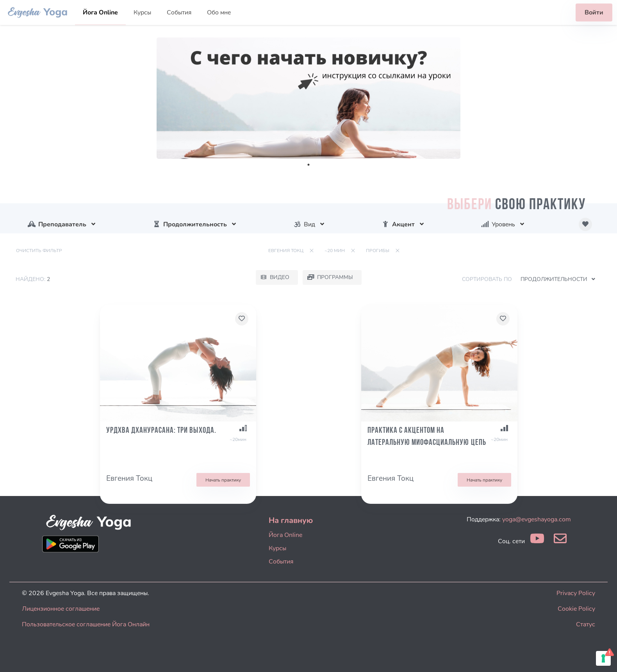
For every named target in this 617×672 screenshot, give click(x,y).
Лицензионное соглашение (61, 609)
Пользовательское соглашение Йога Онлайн (86, 624)
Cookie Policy (576, 609)
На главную (291, 520)
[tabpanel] (308, 98)
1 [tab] (308, 165)
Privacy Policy (576, 593)
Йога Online (100, 12)
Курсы (142, 12)
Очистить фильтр (39, 251)
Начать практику (223, 480)
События (179, 12)
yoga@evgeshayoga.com (537, 519)
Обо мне (219, 12)
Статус (586, 624)
